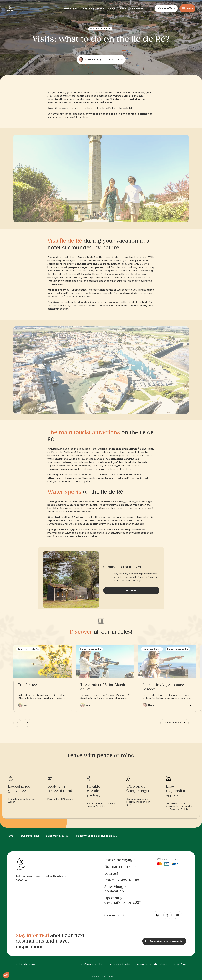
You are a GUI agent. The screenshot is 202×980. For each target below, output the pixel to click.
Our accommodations (93, 9)
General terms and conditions (151, 964)
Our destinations (68, 9)
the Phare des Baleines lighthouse (81, 274)
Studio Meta (107, 976)
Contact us (114, 915)
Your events (137, 9)
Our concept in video (120, 964)
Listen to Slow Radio (122, 880)
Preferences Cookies (92, 964)
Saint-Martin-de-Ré (57, 836)
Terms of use (179, 964)
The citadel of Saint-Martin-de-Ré (104, 687)
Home (10, 836)
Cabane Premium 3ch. (123, 567)
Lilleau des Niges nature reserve (163, 687)
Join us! (111, 874)
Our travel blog (30, 836)
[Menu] (187, 8)
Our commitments (120, 867)
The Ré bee (27, 685)
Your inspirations (117, 9)
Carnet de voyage (119, 860)
